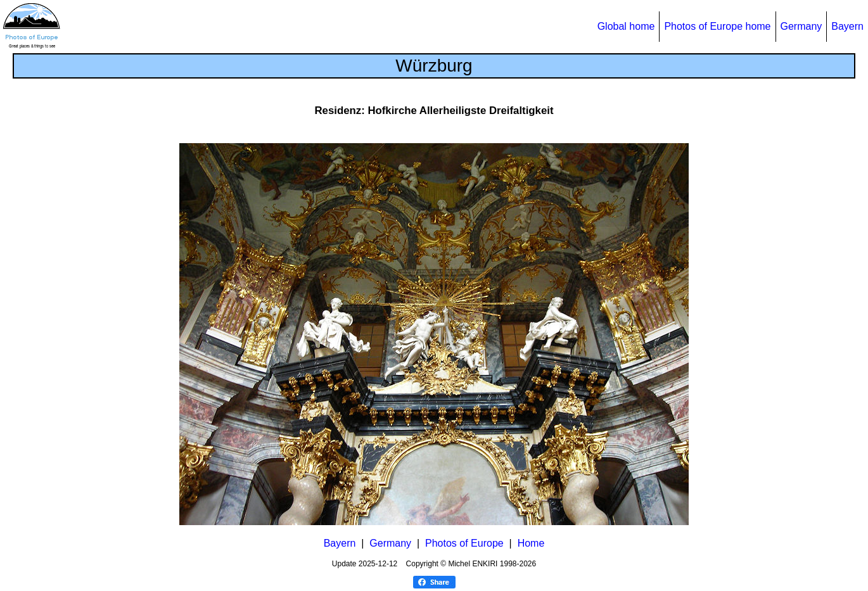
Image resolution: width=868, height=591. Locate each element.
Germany (801, 26)
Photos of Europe (464, 543)
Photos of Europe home (717, 26)
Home (531, 543)
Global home (626, 26)
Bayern (847, 26)
